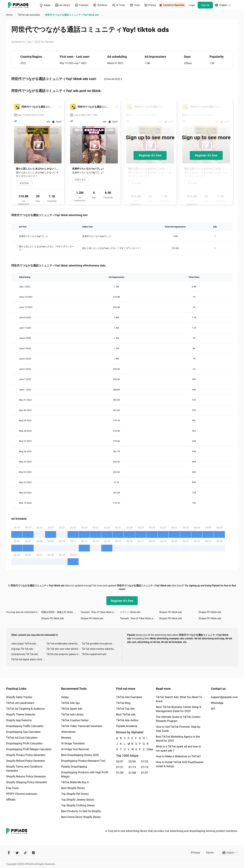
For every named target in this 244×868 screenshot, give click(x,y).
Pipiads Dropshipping (74, 767)
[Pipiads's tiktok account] (25, 853)
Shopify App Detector (19, 720)
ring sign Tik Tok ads (22, 649)
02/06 (132, 762)
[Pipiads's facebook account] (9, 853)
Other (147, 749)
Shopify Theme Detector (21, 715)
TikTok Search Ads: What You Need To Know (179, 699)
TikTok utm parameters (20, 703)
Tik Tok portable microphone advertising (99, 644)
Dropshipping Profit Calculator (24, 743)
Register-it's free (150, 155)
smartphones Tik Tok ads (25, 654)
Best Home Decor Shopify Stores (81, 817)
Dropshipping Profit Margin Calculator (29, 749)
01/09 (120, 773)
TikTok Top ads (125, 709)
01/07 (145, 773)
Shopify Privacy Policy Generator (26, 755)
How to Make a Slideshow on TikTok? (178, 756)
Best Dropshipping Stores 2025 (80, 755)
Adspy (65, 697)
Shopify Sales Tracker (19, 697)
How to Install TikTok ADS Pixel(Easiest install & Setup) (180, 764)
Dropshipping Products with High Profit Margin (85, 774)
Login (192, 5)
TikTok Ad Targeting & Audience (25, 709)
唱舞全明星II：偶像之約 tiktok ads (59, 612)
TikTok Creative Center (75, 720)
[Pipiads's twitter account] (17, 853)
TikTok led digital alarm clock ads (29, 659)
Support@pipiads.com (224, 697)
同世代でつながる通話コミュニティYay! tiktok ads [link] (72, 15)
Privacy (195, 853)
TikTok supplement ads (94, 654)
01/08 (132, 773)
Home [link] (10, 15)
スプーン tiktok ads (130, 612)
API (213, 709)
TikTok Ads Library (72, 715)
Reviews (66, 738)
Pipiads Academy (127, 726)
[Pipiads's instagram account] (33, 853)
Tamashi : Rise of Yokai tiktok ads (98, 612)
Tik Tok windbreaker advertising (63, 644)
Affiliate (11, 800)
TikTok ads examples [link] (29, 15)
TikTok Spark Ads (72, 709)
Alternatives (68, 732)
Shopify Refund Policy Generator (26, 761)
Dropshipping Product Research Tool (83, 761)
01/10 (145, 767)
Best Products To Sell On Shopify (81, 811)
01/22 (145, 762)
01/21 (120, 767)
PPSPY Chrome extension (22, 794)
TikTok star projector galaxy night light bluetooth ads (64, 654)
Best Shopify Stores (73, 788)
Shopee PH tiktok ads (171, 612)
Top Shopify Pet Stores (75, 794)
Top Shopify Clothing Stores (78, 805)
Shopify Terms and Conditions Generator (24, 769)
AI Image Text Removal (75, 749)
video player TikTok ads (24, 644)
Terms (210, 853)
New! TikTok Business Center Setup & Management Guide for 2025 (179, 709)
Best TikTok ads (126, 715)
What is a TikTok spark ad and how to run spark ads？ (178, 749)
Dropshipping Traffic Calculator (25, 726)
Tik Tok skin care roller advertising (64, 649)
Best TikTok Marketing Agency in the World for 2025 (178, 739)
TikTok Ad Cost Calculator (22, 738)
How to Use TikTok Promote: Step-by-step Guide (178, 729)
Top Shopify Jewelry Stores (78, 800)
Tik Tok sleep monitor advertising (99, 649)
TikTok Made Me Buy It (75, 782)
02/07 (120, 762)
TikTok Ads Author (127, 720)
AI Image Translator (73, 743)
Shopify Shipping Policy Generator (27, 782)
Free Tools (12, 788)
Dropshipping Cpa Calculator (23, 732)
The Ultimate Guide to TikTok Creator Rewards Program (178, 719)
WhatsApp (217, 703)
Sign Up (205, 5)
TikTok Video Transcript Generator (82, 726)
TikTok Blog (123, 703)
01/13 (132, 767)
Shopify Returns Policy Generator (26, 776)
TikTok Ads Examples (129, 697)
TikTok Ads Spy (71, 703)
